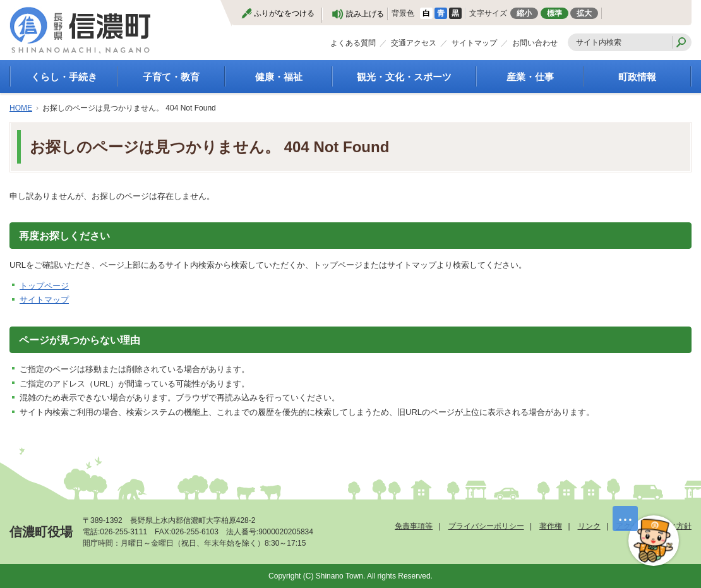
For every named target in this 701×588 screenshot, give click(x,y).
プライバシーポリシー (486, 526)
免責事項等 (414, 526)
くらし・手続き (64, 77)
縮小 (524, 13)
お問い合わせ (535, 43)
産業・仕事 (530, 77)
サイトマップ (474, 43)
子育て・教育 (171, 77)
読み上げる (365, 14)
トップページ (44, 286)
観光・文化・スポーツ (404, 77)
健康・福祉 (279, 77)
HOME (21, 108)
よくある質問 (353, 43)
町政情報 (637, 77)
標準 (554, 13)
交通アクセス (414, 43)
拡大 (584, 13)
